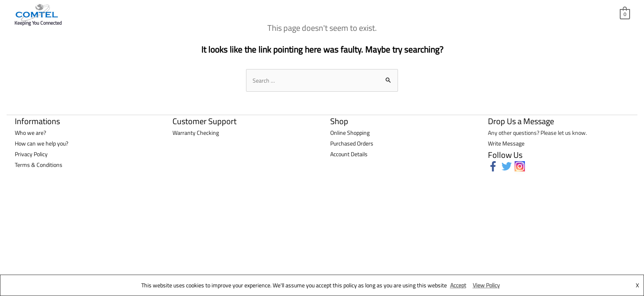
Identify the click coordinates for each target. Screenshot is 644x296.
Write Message (506, 143)
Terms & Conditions (39, 165)
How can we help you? (41, 143)
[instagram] (521, 166)
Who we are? (30, 133)
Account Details (349, 154)
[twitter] (508, 166)
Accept (458, 285)
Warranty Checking (196, 133)
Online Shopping (350, 133)
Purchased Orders (352, 143)
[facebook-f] (495, 166)
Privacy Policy (31, 154)
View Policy (486, 285)
